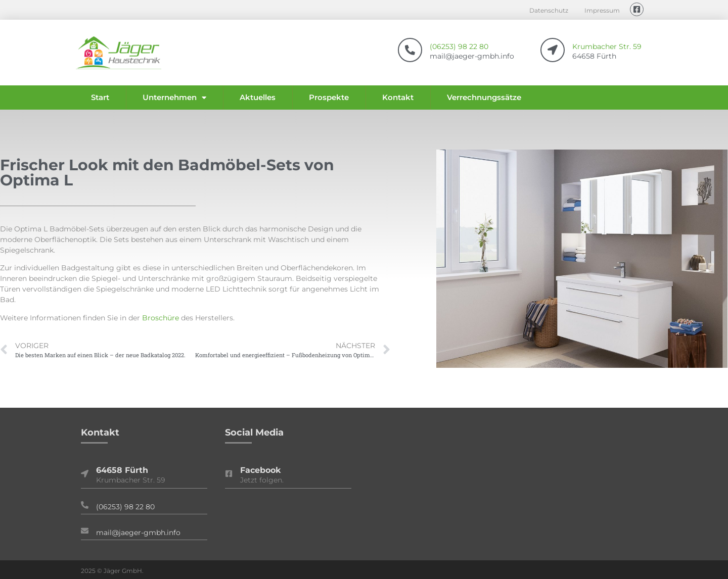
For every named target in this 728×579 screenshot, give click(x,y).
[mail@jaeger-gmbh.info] (85, 531)
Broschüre (161, 318)
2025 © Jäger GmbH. (112, 571)
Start (100, 97)
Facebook (260, 470)
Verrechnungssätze (484, 97)
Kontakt (398, 97)
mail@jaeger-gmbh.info (138, 533)
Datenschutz (549, 10)
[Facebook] (229, 474)
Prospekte (329, 97)
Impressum (602, 10)
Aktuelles (258, 97)
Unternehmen (174, 98)
